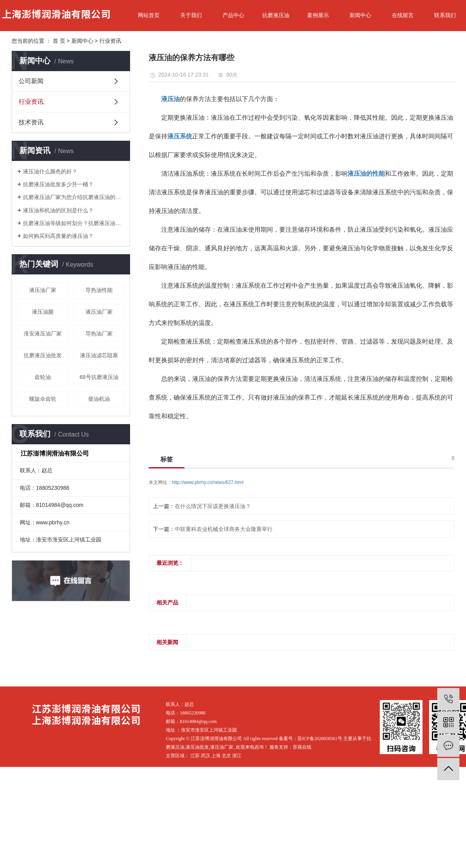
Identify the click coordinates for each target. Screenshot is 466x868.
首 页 (59, 41)
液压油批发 (197, 747)
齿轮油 (43, 377)
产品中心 (233, 15)
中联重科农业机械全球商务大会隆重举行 (224, 529)
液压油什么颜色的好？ (50, 171)
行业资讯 (110, 41)
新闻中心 (360, 15)
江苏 (195, 756)
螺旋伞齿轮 (43, 399)
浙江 (237, 756)
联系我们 (445, 15)
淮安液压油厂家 (43, 334)
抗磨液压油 (276, 15)
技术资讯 (31, 122)
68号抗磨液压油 (99, 377)
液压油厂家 (43, 290)
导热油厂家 (99, 334)
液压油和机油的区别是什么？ (58, 210)
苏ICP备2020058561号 (320, 739)
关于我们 (191, 15)
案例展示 (318, 15)
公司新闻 (31, 81)
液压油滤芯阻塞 (99, 355)
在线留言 (403, 15)
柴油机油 (99, 399)
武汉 (205, 756)
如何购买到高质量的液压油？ (58, 236)
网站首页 (149, 15)
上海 (216, 756)
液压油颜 (43, 312)
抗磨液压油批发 (43, 355)
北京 (226, 756)
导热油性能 (99, 290)
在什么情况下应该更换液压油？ (213, 506)
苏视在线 (302, 747)
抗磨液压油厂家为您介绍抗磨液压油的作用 (74, 197)
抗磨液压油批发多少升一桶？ (58, 184)
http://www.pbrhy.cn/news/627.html (208, 482)
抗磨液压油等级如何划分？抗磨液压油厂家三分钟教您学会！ (74, 223)
